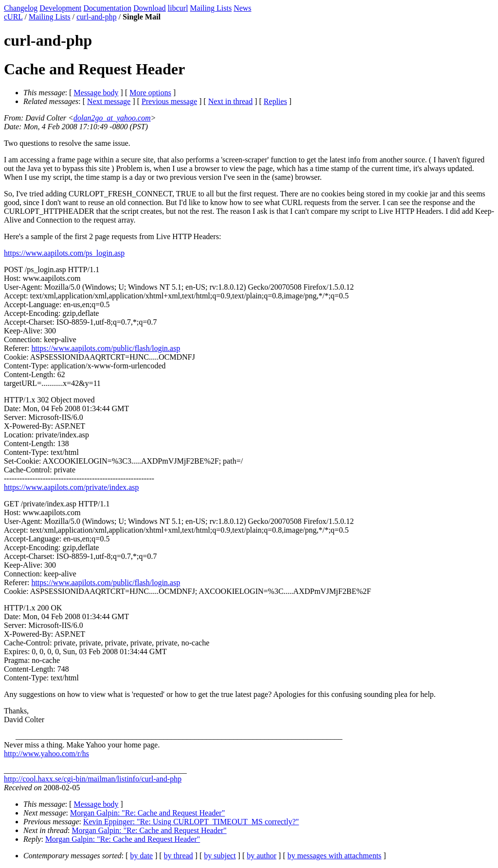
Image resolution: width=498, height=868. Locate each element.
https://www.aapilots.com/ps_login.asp (64, 253)
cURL (13, 17)
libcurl (178, 8)
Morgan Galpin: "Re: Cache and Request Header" (147, 813)
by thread (178, 856)
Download (150, 8)
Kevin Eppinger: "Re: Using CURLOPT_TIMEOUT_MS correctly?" (191, 822)
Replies (275, 101)
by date (142, 856)
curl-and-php (97, 17)
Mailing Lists (211, 8)
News (242, 8)
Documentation (108, 8)
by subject (220, 856)
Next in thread (231, 101)
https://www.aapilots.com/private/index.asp (71, 487)
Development (60, 8)
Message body (96, 93)
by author (261, 856)
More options (150, 93)
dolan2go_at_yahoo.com (112, 118)
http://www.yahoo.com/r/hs (46, 754)
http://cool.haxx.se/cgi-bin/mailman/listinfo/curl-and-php (93, 779)
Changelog (21, 8)
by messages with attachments (334, 856)
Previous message (169, 101)
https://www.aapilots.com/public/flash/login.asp (106, 348)
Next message (109, 101)
